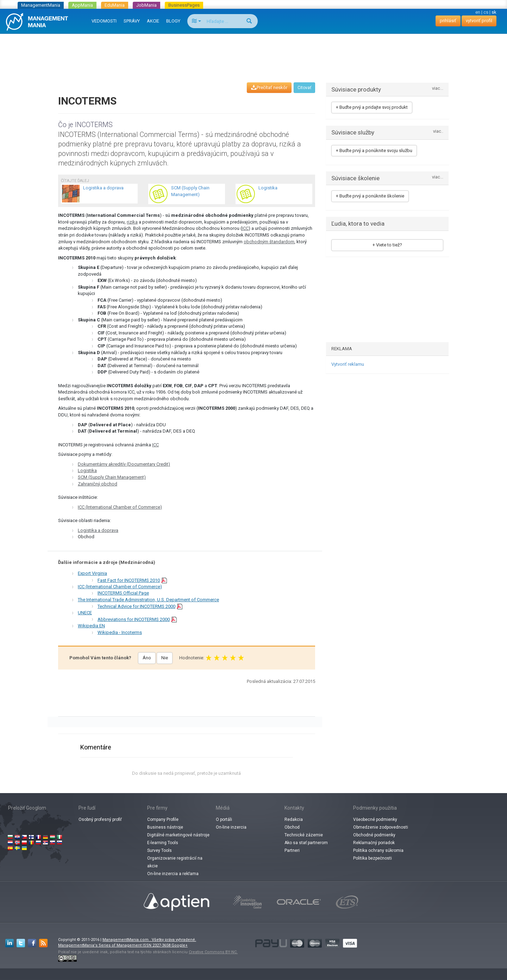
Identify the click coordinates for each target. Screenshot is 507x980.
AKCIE (153, 21)
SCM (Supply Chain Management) (112, 477)
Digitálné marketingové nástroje (178, 835)
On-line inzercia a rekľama (173, 874)
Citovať (304, 88)
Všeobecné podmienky (375, 819)
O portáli (224, 819)
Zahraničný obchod (98, 484)
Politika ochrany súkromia (378, 850)
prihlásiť (448, 21)
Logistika (87, 470)
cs (486, 12)
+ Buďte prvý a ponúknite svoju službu (374, 150)
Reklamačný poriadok (374, 843)
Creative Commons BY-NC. (213, 952)
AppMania (82, 5)
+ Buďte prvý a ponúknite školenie (370, 196)
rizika (132, 222)
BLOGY (173, 21)
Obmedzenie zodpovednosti (381, 827)
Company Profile (163, 819)
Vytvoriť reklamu (348, 364)
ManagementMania (41, 5)
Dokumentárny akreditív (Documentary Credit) (124, 464)
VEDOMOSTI (104, 21)
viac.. (438, 131)
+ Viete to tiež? (387, 245)
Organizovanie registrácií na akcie (175, 862)
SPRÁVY (132, 21)
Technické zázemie (304, 835)
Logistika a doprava (98, 530)
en (478, 12)
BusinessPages (184, 5)
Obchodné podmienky (374, 835)
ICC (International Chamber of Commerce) (120, 507)
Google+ (180, 945)
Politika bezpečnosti (373, 858)
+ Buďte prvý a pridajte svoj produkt (372, 107)
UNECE (85, 613)
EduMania (115, 5)
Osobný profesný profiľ (100, 819)
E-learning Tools (163, 843)
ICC (245, 228)
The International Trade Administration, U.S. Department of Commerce (148, 600)
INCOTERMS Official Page (123, 593)
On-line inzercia (231, 827)
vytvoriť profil (479, 21)
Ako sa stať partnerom (306, 843)
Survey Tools (159, 850)
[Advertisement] (254, 51)
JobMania (146, 5)
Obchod (292, 827)
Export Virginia (92, 573)
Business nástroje (165, 827)
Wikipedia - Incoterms (120, 632)
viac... (438, 89)
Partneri (292, 850)
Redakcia (294, 819)
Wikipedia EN (91, 626)
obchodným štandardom (269, 242)
